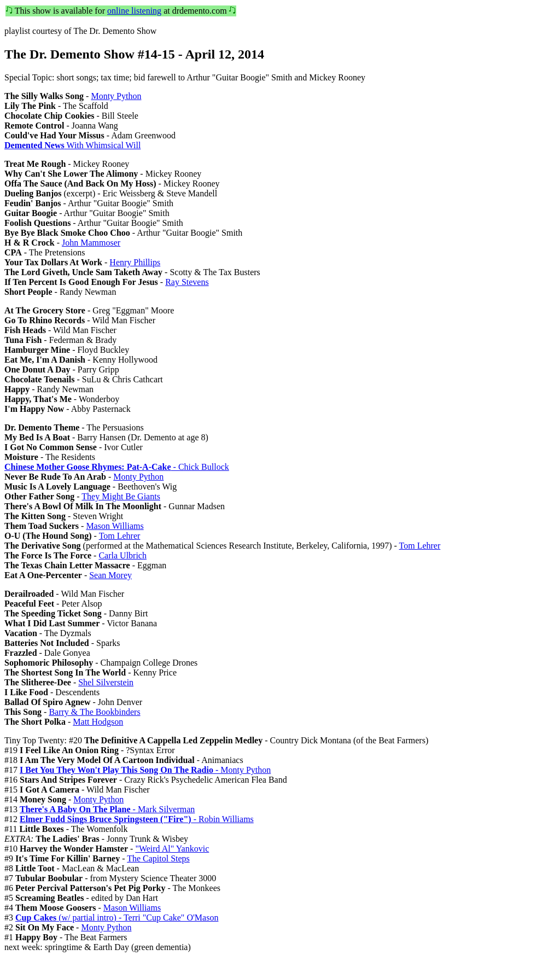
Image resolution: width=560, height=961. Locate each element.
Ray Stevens (187, 282)
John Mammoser (91, 243)
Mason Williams (115, 526)
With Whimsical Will (72, 145)
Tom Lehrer (120, 536)
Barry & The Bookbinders (94, 712)
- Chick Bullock (117, 467)
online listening (134, 11)
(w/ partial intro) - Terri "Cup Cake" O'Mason (117, 918)
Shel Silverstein (106, 682)
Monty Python (116, 96)
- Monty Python (145, 770)
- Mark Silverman (107, 809)
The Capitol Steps (158, 858)
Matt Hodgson (98, 722)
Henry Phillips (135, 262)
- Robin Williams (137, 819)
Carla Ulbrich (122, 555)
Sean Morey (110, 575)
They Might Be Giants (121, 496)
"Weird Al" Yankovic (172, 849)
